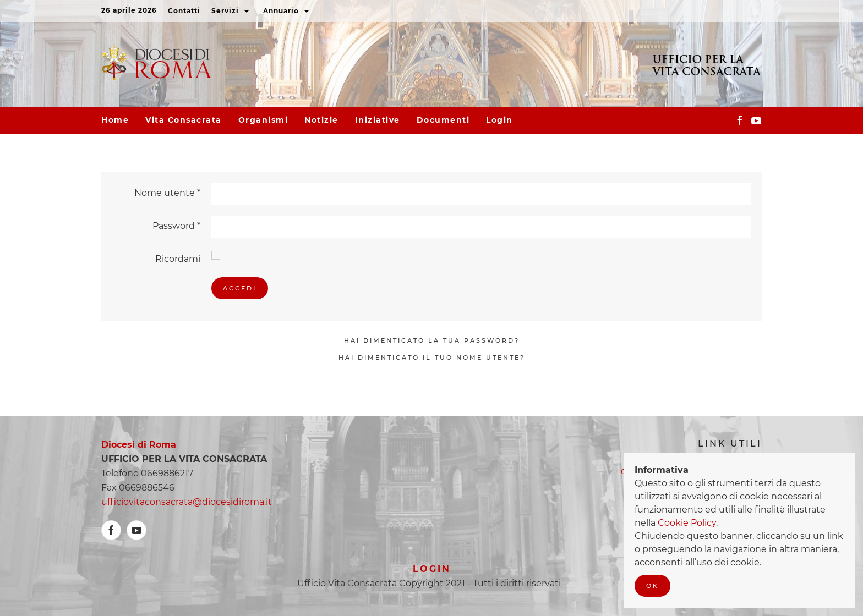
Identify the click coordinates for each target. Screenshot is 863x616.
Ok (652, 586)
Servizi (232, 12)
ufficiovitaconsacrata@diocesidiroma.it (187, 502)
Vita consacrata (184, 120)
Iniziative (378, 120)
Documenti (443, 120)
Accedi (240, 288)
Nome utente (167, 193)
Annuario (288, 12)
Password (176, 226)
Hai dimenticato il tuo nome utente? (432, 358)
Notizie (321, 120)
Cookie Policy (687, 523)
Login (499, 120)
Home (115, 120)
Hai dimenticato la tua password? (432, 340)
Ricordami (178, 259)
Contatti (184, 11)
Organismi (263, 120)
